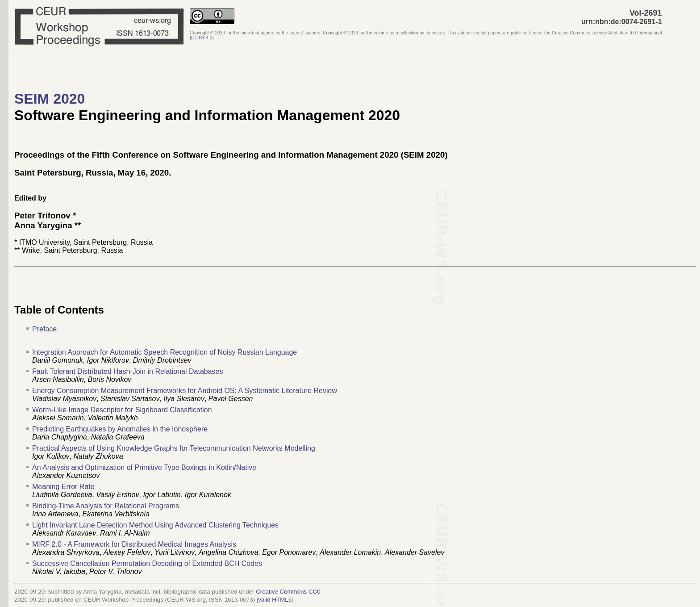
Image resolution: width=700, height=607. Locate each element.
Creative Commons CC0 (288, 592)
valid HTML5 (275, 600)
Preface (44, 329)
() (202, 38)
